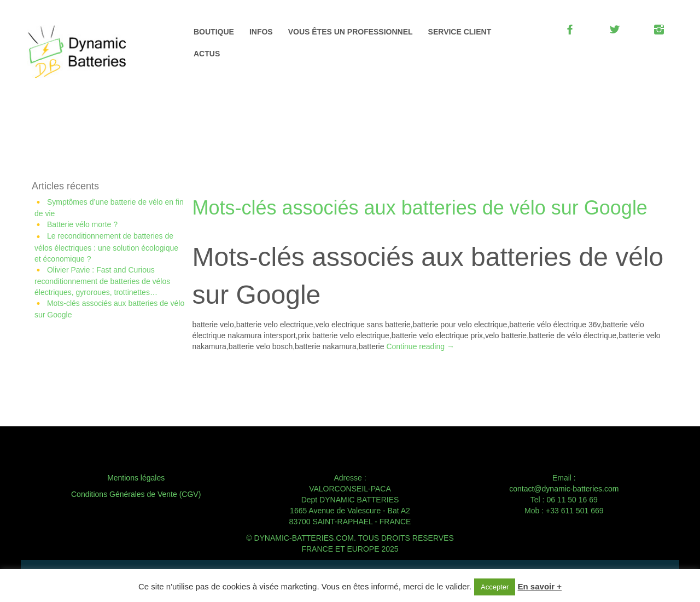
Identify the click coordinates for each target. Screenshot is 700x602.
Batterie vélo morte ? (82, 224)
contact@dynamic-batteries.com (564, 489)
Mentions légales (136, 478)
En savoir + (540, 586)
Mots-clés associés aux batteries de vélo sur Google (420, 208)
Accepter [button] (495, 587)
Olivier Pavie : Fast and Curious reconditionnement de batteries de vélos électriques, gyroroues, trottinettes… (102, 281)
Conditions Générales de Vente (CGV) (136, 494)
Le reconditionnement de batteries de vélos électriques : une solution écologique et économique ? (106, 247)
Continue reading (420, 346)
